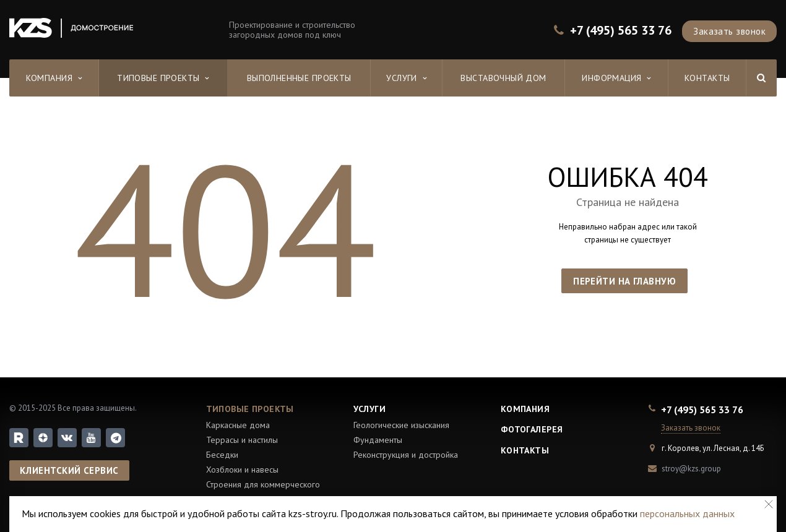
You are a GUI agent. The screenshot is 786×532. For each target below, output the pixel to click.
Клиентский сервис (69, 470)
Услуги (406, 78)
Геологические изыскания (401, 425)
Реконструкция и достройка (406, 455)
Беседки (222, 455)
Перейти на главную (624, 281)
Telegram (116, 438)
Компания (54, 78)
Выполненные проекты (299, 78)
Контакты (707, 78)
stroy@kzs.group (691, 469)
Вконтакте (67, 437)
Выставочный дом (503, 78)
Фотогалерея (532, 429)
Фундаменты (378, 440)
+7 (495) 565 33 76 (621, 31)
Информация (616, 78)
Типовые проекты (163, 78)
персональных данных (687, 513)
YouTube (91, 438)
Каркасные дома (238, 425)
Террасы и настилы (242, 440)
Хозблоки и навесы (242, 470)
